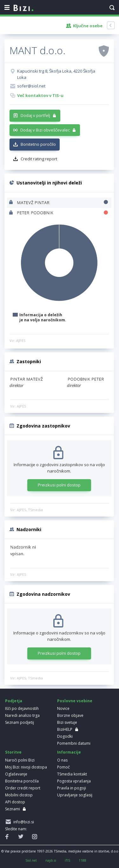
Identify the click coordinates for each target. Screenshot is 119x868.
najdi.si (51, 860)
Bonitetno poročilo (38, 144)
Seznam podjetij (20, 722)
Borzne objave (70, 715)
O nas (62, 760)
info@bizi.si (23, 822)
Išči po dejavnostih (22, 708)
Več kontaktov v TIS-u (40, 95)
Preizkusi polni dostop (59, 485)
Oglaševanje (16, 774)
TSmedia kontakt (72, 774)
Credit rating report (39, 159)
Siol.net (31, 860)
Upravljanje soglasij (75, 795)
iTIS (67, 860)
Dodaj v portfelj (35, 115)
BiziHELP (65, 729)
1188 (83, 860)
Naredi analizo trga (22, 715)
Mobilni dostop (19, 795)
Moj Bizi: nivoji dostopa (26, 767)
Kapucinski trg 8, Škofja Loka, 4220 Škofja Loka (56, 74)
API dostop (15, 802)
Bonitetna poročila (22, 781)
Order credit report (23, 788)
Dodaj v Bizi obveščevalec (45, 130)
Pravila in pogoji (72, 788)
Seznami (13, 809)
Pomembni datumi (74, 743)
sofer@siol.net (31, 86)
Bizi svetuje (67, 722)
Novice (63, 708)
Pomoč (63, 767)
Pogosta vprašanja (74, 781)
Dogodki (65, 736)
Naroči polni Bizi (20, 760)
